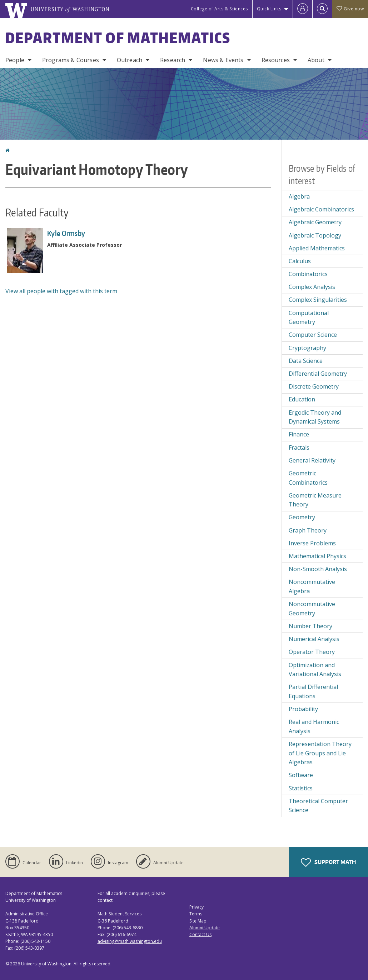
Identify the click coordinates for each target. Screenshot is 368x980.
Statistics (301, 788)
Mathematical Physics (317, 556)
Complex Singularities (318, 300)
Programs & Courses (71, 60)
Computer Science (313, 335)
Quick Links (269, 9)
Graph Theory (308, 530)
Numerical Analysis (314, 639)
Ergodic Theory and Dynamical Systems (315, 417)
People (15, 60)
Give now (350, 9)
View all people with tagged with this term (61, 291)
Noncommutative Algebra (312, 586)
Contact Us (200, 934)
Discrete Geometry (314, 386)
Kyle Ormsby (66, 233)
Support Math (328, 862)
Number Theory (310, 626)
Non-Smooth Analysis (318, 569)
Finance (299, 434)
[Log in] (303, 9)
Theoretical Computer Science (318, 806)
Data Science (306, 361)
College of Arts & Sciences (219, 9)
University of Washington (46, 964)
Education (302, 399)
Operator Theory (312, 652)
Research (173, 60)
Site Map (198, 921)
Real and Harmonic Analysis (314, 726)
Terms (196, 914)
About (316, 60)
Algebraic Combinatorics (321, 209)
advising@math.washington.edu (130, 941)
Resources (276, 60)
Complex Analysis (312, 287)
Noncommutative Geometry (312, 609)
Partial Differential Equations (313, 691)
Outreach (130, 60)
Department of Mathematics (118, 38)
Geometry (302, 517)
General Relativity (312, 460)
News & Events (223, 60)
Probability (303, 709)
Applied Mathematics (317, 248)
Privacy (197, 907)
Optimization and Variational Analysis (315, 670)
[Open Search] (322, 9)
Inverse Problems (312, 543)
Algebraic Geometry (315, 222)
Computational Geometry (309, 317)
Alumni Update (205, 928)
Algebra (299, 196)
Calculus (300, 261)
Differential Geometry (318, 374)
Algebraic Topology (315, 235)
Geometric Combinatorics (308, 478)
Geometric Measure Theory (315, 500)
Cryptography (307, 348)
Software (301, 775)
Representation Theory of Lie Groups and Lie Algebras (320, 753)
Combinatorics (308, 274)
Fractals (299, 447)
